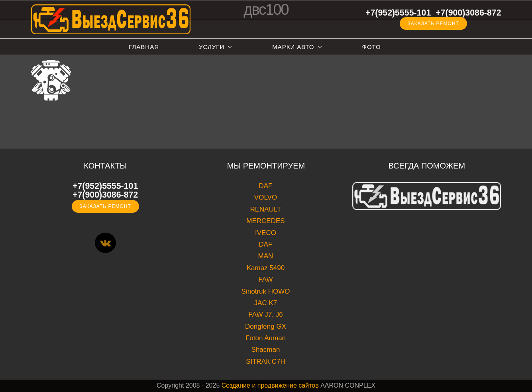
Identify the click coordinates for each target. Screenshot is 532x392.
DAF (265, 186)
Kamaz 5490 (266, 268)
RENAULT (265, 209)
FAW (265, 279)
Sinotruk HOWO (266, 291)
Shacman (266, 350)
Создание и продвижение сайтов (270, 385)
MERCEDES (265, 221)
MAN (266, 256)
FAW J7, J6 (265, 315)
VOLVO (266, 197)
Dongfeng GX (266, 326)
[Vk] (105, 243)
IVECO (266, 233)
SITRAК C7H (266, 362)
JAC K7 (266, 303)
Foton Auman (266, 338)
